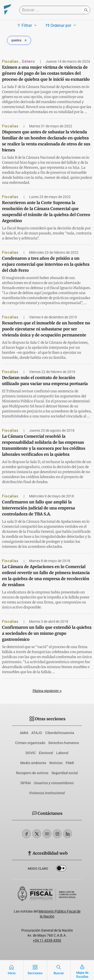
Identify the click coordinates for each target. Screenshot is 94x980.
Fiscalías (11, 61)
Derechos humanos (64, 743)
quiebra (20, 40)
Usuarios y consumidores (54, 783)
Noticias (56, 763)
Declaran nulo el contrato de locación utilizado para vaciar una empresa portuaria (45, 381)
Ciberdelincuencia (60, 733)
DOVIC (31, 753)
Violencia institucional (47, 793)
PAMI (70, 763)
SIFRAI (26, 783)
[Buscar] (52, 10)
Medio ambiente (33, 763)
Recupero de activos (32, 773)
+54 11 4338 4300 (47, 940)
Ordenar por (62, 25)
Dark (61, 869)
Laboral (62, 753)
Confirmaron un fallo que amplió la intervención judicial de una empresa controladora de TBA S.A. (38, 508)
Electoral (46, 753)
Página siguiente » (47, 691)
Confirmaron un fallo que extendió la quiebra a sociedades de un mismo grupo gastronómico (47, 633)
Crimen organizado (30, 743)
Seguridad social (65, 773)
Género (29, 61)
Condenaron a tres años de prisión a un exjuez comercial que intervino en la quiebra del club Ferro (46, 264)
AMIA (24, 733)
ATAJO (37, 733)
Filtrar (27, 25)
